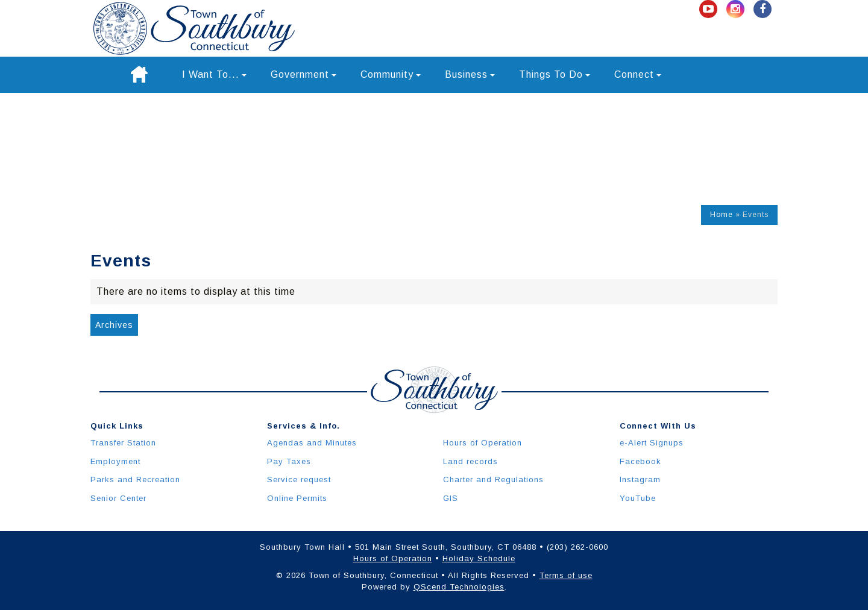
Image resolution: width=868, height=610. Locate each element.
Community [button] (391, 74)
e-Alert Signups (652, 443)
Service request (299, 480)
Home (722, 215)
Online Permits (297, 498)
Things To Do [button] (555, 74)
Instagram (640, 480)
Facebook (640, 461)
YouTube (638, 498)
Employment (115, 461)
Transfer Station (123, 443)
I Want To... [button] (214, 74)
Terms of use (566, 575)
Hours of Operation (483, 443)
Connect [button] (638, 74)
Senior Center (118, 498)
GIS (451, 498)
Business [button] (470, 74)
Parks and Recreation (135, 480)
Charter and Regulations (493, 480)
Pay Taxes (289, 461)
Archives (114, 325)
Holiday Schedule (479, 558)
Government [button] (303, 74)
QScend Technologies (459, 587)
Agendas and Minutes (312, 443)
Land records (470, 461)
